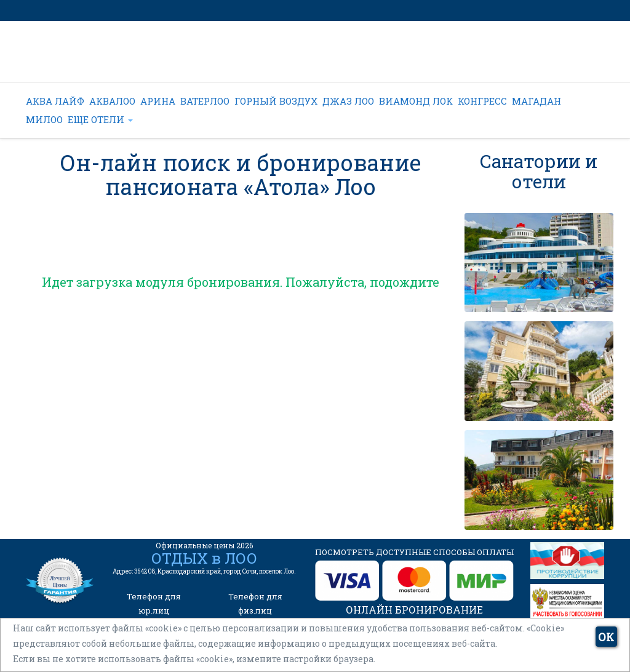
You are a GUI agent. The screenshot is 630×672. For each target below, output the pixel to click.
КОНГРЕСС (482, 101)
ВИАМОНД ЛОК (416, 101)
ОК (606, 637)
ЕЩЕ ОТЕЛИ (100, 119)
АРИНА (158, 101)
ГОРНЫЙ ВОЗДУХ (276, 101)
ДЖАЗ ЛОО (348, 101)
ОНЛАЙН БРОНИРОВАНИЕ (414, 610)
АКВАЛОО (112, 101)
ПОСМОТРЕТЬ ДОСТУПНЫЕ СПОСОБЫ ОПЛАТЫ (414, 552)
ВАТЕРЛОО (205, 101)
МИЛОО (44, 119)
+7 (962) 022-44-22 (290, 59)
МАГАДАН (536, 101)
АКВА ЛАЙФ (55, 101)
